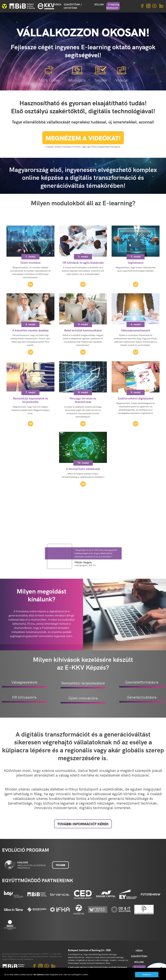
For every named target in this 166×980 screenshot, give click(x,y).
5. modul (83, 358)
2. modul (83, 290)
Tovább (60, 865)
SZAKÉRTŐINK (139, 956)
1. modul (30, 290)
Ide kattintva (39, 975)
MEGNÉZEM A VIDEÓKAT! (83, 145)
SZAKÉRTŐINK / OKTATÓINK (73, 6)
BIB (22, 6)
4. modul (30, 358)
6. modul (136, 358)
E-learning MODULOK (113, 6)
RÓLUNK (99, 4)
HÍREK (58, 4)
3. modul (136, 290)
